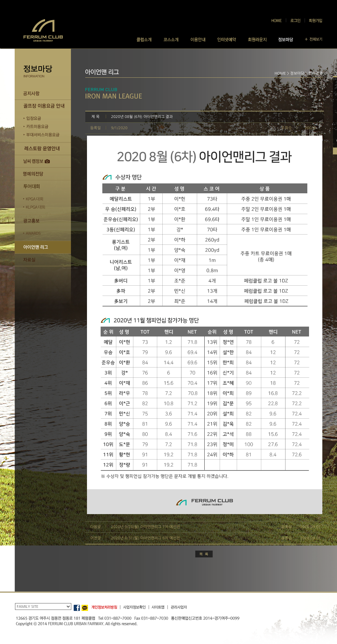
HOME (280, 73)
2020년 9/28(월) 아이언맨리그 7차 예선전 (146, 527)
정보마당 (297, 73)
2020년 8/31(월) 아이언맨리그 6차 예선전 (146, 538)
